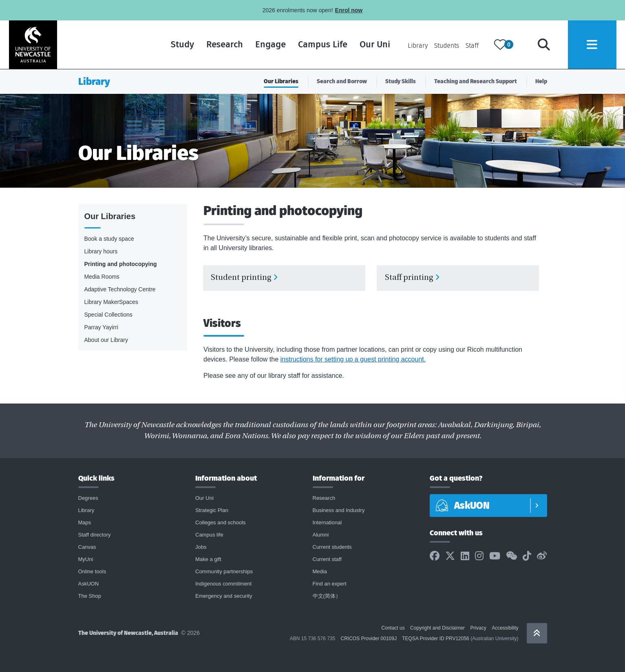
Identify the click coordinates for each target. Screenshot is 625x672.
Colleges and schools (221, 524)
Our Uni (374, 45)
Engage (270, 45)
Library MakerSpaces (111, 302)
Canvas (87, 548)
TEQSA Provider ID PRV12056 (436, 640)
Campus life (209, 536)
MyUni (86, 560)
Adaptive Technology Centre (120, 289)
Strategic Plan (212, 511)
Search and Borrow (342, 81)
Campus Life (322, 45)
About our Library (106, 340)
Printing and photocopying (121, 264)
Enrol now (349, 10)
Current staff (327, 560)
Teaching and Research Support (476, 81)
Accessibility (505, 629)
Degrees (88, 499)
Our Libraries (281, 81)
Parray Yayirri (102, 327)
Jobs (201, 548)
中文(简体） (327, 597)
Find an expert (330, 585)
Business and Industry (339, 511)
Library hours (101, 251)
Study (182, 45)
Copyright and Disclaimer (437, 629)
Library (417, 46)
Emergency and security (224, 597)
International (327, 524)
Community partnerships (224, 573)
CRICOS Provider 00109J (369, 640)
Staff (471, 46)
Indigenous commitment (223, 585)
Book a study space (109, 239)
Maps (85, 524)
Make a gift (208, 560)
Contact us (393, 629)
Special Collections (108, 315)
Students (446, 46)
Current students (332, 548)
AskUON (89, 585)
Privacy (478, 629)
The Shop (90, 597)
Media (320, 573)
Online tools (92, 573)
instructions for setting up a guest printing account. (353, 360)
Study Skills (401, 81)
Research (224, 45)
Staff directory (95, 536)
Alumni (321, 536)
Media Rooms (102, 277)
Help (541, 81)
